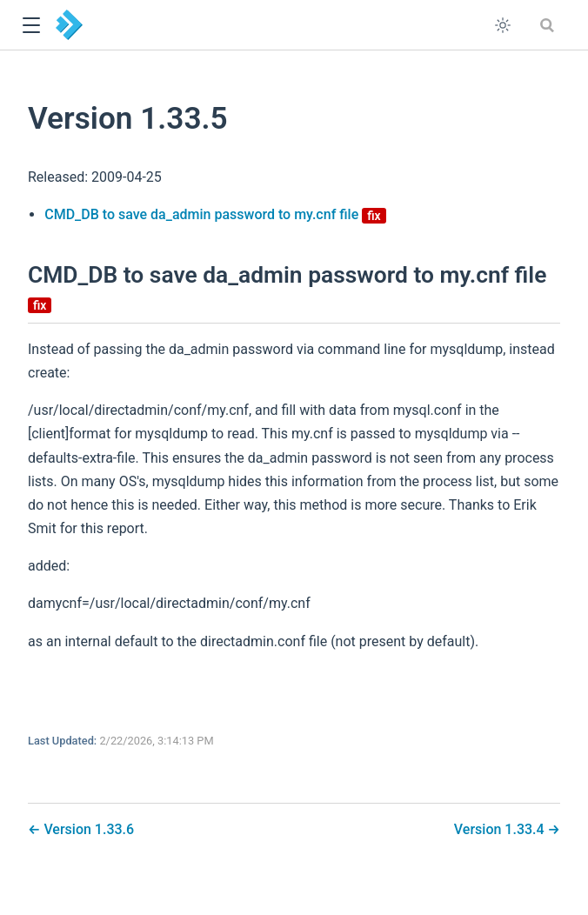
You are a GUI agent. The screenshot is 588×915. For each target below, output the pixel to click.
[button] (31, 26)
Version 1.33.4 (501, 829)
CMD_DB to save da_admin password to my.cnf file (215, 214)
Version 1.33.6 (87, 829)
